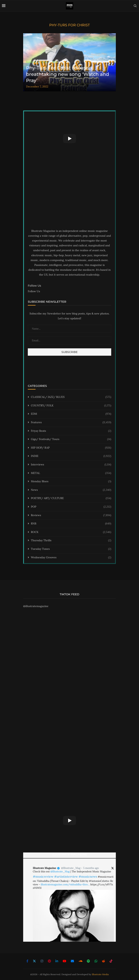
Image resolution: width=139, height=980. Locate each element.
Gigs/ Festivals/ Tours (71, 439)
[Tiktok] (111, 961)
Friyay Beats (71, 431)
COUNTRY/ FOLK (71, 406)
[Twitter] (34, 961)
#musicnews (88, 876)
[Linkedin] (57, 961)
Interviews (71, 465)
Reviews (71, 515)
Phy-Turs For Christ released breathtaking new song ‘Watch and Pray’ (68, 74)
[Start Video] (69, 139)
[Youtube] (64, 961)
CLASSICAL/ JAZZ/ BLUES (71, 397)
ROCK (71, 532)
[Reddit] (103, 961)
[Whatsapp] (96, 961)
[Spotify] (88, 961)
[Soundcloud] (81, 961)
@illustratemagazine (36, 606)
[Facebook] (27, 961)
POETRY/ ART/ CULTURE (71, 498)
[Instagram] (42, 961)
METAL (71, 473)
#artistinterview (66, 876)
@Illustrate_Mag (71, 868)
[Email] (72, 961)
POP (71, 507)
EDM (71, 414)
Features (71, 422)
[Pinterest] (49, 961)
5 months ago (91, 868)
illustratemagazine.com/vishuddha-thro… (65, 884)
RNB (71, 524)
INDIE (71, 456)
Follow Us (34, 291)
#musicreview (43, 876)
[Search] (135, 6)
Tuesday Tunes (71, 549)
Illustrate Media (100, 974)
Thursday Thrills (71, 541)
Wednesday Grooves (71, 558)
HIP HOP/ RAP (71, 448)
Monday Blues (71, 481)
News (71, 490)
